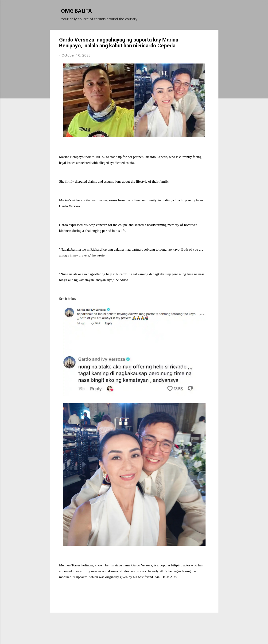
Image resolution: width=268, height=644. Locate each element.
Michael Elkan (145, 632)
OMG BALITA (76, 11)
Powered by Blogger (134, 623)
